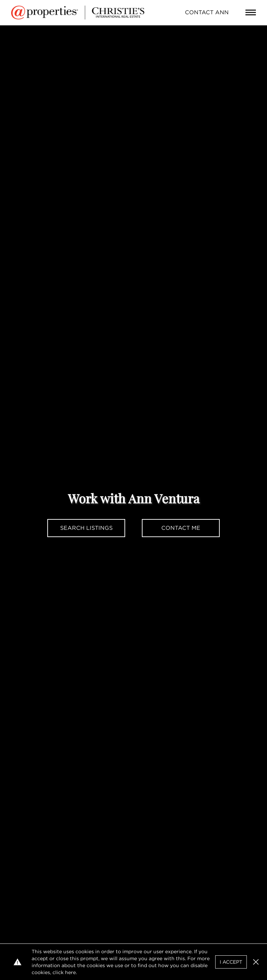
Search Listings (86, 528)
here (70, 972)
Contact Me (181, 528)
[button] (256, 962)
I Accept (231, 962)
